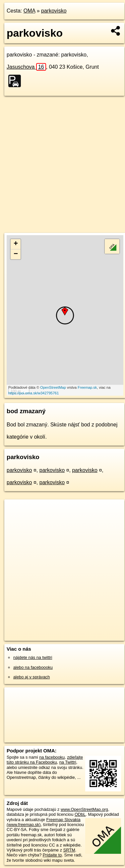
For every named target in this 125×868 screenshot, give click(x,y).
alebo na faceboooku (33, 667)
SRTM (69, 850)
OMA (30, 11)
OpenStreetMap (53, 387)
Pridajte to (52, 855)
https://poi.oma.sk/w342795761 (33, 393)
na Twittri (68, 762)
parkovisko (54, 11)
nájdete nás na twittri (33, 657)
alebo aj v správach (31, 677)
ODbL (80, 814)
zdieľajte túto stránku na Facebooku (45, 760)
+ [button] (16, 244)
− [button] (16, 254)
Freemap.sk (87, 387)
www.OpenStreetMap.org (84, 809)
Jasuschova (26, 67)
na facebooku (52, 757)
